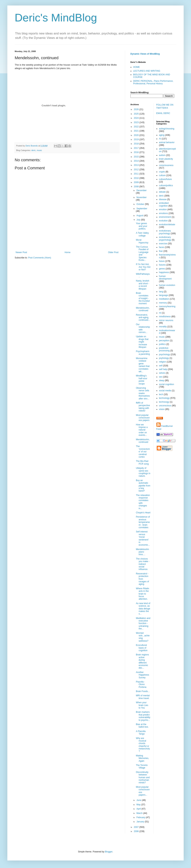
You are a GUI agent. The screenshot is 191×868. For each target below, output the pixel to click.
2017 (137, 148)
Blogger (109, 852)
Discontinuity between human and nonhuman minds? (143, 777)
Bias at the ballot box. (142, 726)
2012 (137, 170)
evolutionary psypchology (165, 238)
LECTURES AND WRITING (147, 71)
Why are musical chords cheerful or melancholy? (143, 745)
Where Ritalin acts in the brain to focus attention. (143, 594)
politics (162, 344)
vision (162, 409)
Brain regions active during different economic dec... (142, 661)
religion (163, 362)
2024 (137, 118)
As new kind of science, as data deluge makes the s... (143, 609)
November (142, 197)
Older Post (113, 252)
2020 (137, 135)
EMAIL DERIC (163, 113)
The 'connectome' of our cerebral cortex (143, 452)
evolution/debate (167, 225)
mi (160, 313)
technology (164, 398)
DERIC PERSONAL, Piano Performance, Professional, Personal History (153, 82)
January (141, 822)
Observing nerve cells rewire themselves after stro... (143, 393)
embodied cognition (164, 204)
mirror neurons (166, 320)
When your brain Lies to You (142, 705)
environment (165, 217)
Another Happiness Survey (143, 675)
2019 (137, 139)
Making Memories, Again (142, 758)
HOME (136, 67)
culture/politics (166, 185)
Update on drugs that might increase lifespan (142, 342)
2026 (137, 109)
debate (162, 192)
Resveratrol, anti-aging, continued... (143, 318)
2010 (137, 178)
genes (162, 269)
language (164, 295)
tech (161, 394)
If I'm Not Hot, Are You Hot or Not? (143, 267)
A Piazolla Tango (141, 733)
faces (162, 247)
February (141, 817)
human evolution (167, 285)
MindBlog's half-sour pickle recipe (142, 380)
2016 (137, 152)
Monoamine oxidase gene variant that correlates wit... (143, 365)
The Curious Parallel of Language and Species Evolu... (142, 253)
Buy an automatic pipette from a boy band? (143, 486)
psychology (165, 354)
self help (163, 369)
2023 (137, 122)
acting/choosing (167, 129)
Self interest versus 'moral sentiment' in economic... (143, 538)
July (139, 220)
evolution (163, 221)
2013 (137, 165)
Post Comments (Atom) (40, 258)
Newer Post (21, 252)
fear (161, 251)
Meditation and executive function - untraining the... (143, 624)
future (162, 261)
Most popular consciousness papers (143, 418)
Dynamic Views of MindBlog (145, 54)
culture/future (165, 179)
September (142, 209)
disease (163, 199)
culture (162, 175)
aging (162, 135)
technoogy (164, 402)
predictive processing (164, 349)
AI (160, 139)
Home (68, 252)
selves (162, 373)
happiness (164, 272)
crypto (162, 172)
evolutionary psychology (165, 232)
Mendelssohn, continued (143, 309)
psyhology (164, 358)
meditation (164, 299)
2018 (137, 144)
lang (161, 292)
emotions (164, 213)
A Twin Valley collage (142, 234)
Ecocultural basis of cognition (142, 648)
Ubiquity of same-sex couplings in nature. (143, 472)
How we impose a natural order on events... (142, 430)
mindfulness (165, 317)
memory (163, 303)
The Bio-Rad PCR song (142, 462)
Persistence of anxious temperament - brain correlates (143, 522)
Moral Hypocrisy (142, 241)
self (161, 366)
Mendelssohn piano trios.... (142, 552)
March (140, 813)
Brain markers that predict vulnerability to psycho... (143, 716)
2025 (137, 114)
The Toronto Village (142, 766)
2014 (137, 161)
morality (163, 327)
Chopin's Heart (143, 513)
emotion (163, 209)
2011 (137, 174)
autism (162, 155)
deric (34, 150)
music (39, 150)
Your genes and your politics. (142, 226)
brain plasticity (166, 159)
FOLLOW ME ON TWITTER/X (165, 106)
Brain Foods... (143, 691)
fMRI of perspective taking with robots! (143, 407)
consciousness (166, 165)
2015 (137, 157)
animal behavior (167, 142)
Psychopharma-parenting (143, 353)
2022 (137, 127)
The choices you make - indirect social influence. (143, 564)
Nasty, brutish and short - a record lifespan (143, 285)
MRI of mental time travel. (143, 697)
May (139, 805)
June (139, 800)
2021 (137, 131)
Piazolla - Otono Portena (141, 684)
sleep (162, 380)
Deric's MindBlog (56, 18)
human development (165, 277)
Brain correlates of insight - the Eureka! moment (143, 298)
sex (161, 377)
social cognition (167, 384)
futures (162, 265)
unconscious (165, 406)
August (140, 216)
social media (165, 391)
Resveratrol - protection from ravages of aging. (142, 579)
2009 (137, 182)
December (142, 190)
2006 (137, 831)
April (139, 809)
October (141, 204)
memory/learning (167, 306)
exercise (163, 244)
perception (164, 341)
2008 (137, 187)
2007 (137, 827)
